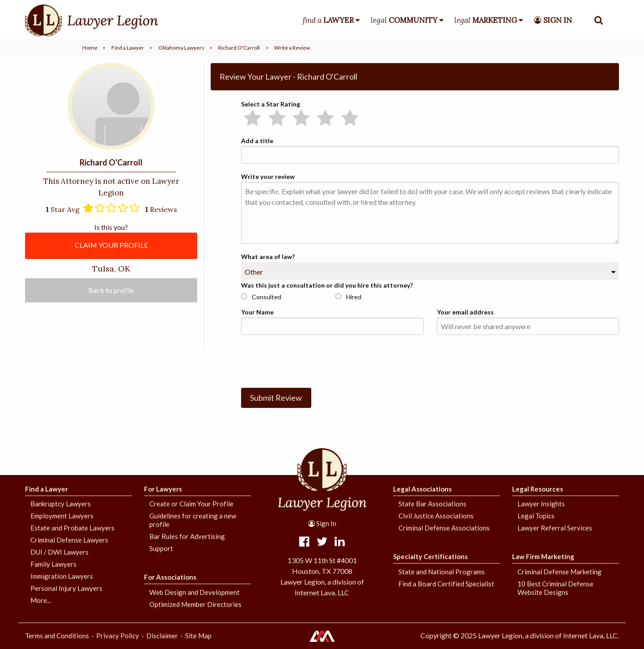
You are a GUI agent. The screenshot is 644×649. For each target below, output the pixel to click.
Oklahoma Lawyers (181, 48)
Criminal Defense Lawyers (69, 540)
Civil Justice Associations (436, 516)
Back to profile (111, 291)
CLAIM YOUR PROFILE (111, 245)
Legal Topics (536, 516)
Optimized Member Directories (195, 604)
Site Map (198, 636)
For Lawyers (163, 489)
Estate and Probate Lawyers (72, 528)
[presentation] (309, 360)
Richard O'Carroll (239, 48)
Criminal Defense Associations (444, 528)
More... (41, 600)
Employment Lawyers (62, 516)
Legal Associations (422, 489)
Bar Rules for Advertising (187, 536)
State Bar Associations (432, 504)
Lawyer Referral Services (555, 528)
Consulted (261, 297)
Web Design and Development (195, 592)
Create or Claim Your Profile (191, 504)
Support (161, 548)
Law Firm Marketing (543, 556)
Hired (348, 297)
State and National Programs (442, 572)
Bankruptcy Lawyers (61, 504)
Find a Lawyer (128, 48)
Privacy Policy (118, 636)
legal (404, 20)
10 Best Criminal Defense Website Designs (555, 588)
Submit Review (276, 398)
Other (254, 272)
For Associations (170, 577)
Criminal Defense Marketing (559, 572)
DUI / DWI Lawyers (59, 552)
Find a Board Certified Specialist (446, 584)
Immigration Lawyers (62, 576)
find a (328, 20)
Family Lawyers (53, 564)
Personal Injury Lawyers (66, 588)
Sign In (322, 523)
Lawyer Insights (541, 504)
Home (90, 48)
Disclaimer (162, 636)
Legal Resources (538, 489)
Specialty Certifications (430, 556)
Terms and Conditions (57, 636)
